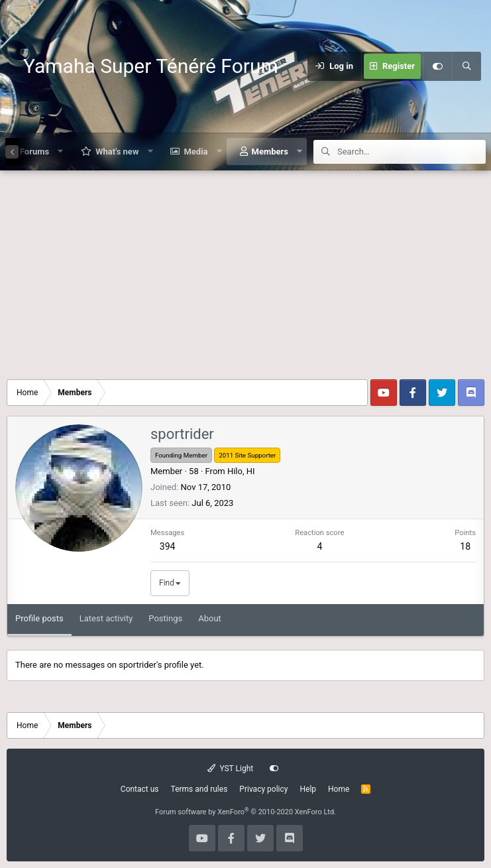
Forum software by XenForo (245, 812)
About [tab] (210, 618)
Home (339, 789)
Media (195, 152)
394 (168, 546)
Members (270, 152)
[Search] (466, 66)
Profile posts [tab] (39, 618)
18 (465, 546)
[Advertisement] (245, 270)
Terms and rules (199, 789)
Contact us (140, 789)
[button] (61, 152)
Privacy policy (263, 789)
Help (308, 789)
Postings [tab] (165, 618)
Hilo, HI (241, 471)
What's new (117, 152)
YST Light (230, 769)
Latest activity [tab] (106, 618)
